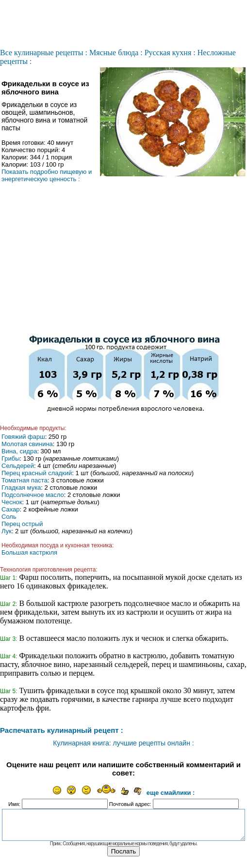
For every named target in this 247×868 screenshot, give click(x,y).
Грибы (11, 458)
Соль (9, 517)
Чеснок (12, 502)
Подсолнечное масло (33, 495)
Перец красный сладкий (37, 473)
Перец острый (22, 524)
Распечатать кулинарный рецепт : (62, 730)
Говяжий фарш (23, 437)
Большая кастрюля (29, 552)
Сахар (11, 509)
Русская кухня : (170, 53)
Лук (7, 531)
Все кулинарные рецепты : (44, 53)
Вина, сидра (19, 451)
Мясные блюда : (116, 53)
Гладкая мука (21, 488)
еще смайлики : (171, 793)
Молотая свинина (27, 444)
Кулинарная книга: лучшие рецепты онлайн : (123, 743)
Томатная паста (25, 480)
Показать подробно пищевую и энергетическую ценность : (47, 175)
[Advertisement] (124, 262)
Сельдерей (18, 466)
